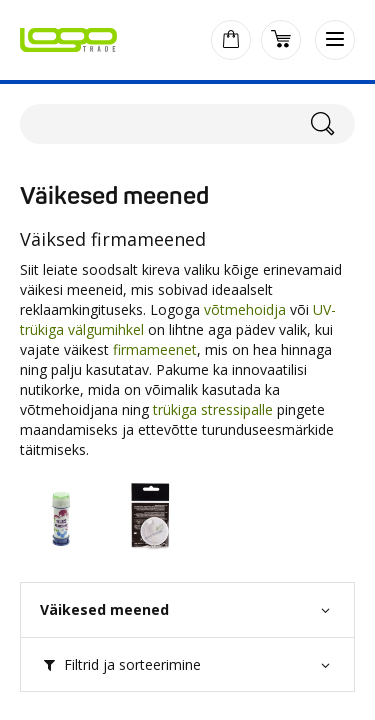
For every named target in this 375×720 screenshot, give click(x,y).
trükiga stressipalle (213, 409)
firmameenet (155, 349)
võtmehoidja (245, 309)
